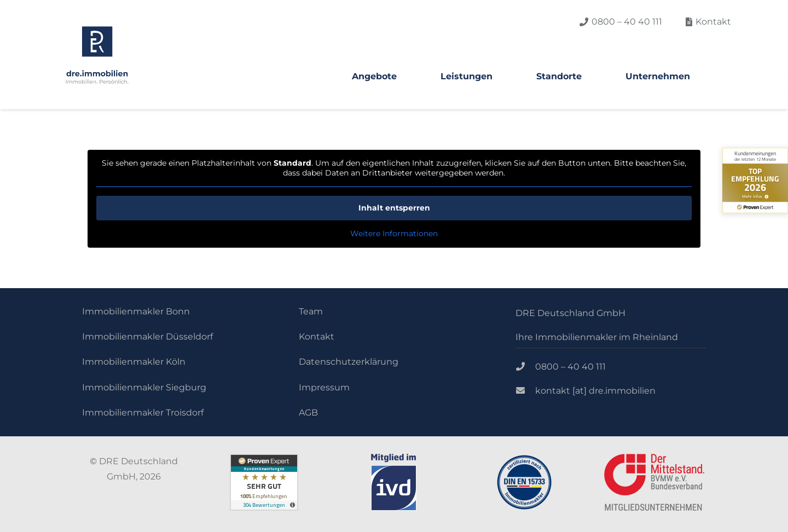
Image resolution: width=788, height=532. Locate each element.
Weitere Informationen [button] (394, 234)
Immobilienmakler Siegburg (144, 387)
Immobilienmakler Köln (134, 362)
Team (311, 311)
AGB (308, 413)
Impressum (324, 387)
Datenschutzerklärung (349, 362)
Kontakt (317, 337)
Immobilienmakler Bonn (136, 311)
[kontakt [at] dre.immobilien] (525, 391)
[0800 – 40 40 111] (525, 367)
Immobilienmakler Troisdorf (143, 413)
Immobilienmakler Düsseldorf (147, 337)
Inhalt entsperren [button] (394, 208)
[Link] (97, 55)
